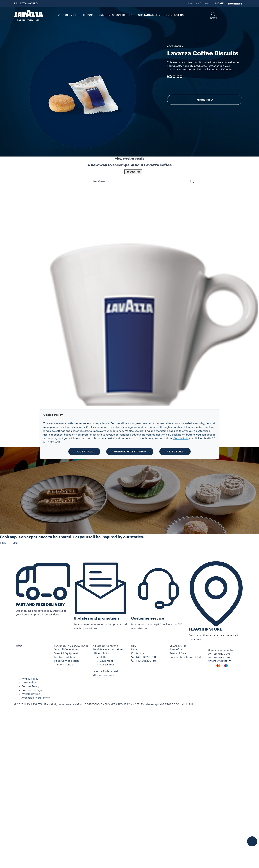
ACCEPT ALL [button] (84, 452)
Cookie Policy (182, 439)
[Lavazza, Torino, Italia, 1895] (29, 15)
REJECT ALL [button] (175, 452)
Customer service (148, 618)
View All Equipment (66, 653)
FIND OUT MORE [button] (10, 543)
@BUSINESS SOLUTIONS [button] (116, 15)
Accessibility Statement (36, 698)
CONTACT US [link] (175, 15)
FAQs (134, 650)
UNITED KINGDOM (219, 658)
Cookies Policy (30, 686)
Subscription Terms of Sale (186, 657)
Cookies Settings (32, 690)
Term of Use (177, 650)
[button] (213, 15)
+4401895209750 (145, 661)
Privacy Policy (30, 679)
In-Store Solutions (65, 657)
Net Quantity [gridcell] (101, 181)
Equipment (106, 661)
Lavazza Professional (105, 671)
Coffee (104, 657)
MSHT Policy (29, 683)
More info (205, 100)
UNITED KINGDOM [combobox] (219, 654)
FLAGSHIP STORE (205, 629)
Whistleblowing (31, 694)
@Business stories (104, 675)
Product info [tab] (133, 172)
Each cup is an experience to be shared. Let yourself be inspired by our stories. (72, 537)
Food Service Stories (67, 661)
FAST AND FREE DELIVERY (40, 605)
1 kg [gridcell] (192, 181)
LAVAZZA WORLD (26, 4)
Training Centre (64, 665)
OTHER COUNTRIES (220, 661)
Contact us (138, 653)
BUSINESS (235, 4)
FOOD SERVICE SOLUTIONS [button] (75, 15)
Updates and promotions (96, 618)
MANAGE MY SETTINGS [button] (130, 452)
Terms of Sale (178, 653)
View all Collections (66, 650)
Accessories (107, 665)
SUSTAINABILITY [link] (149, 15)
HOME (220, 4)
